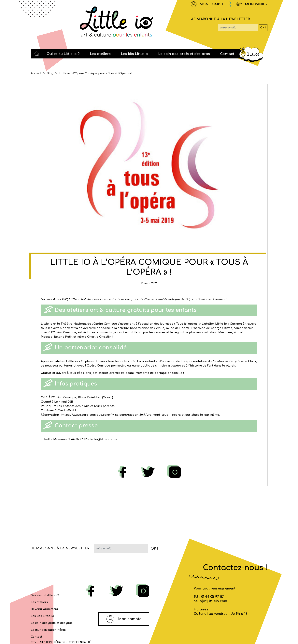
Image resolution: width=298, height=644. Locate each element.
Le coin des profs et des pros (52, 623)
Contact (36, 637)
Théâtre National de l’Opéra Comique (89, 324)
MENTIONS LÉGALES (53, 642)
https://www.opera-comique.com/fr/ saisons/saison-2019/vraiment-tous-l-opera (121, 415)
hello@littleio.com (103, 439)
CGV (34, 642)
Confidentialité (80, 642)
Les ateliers (39, 602)
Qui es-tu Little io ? (45, 595)
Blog (50, 73)
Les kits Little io (42, 616)
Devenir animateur (45, 609)
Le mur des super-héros (48, 630)
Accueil (36, 73)
